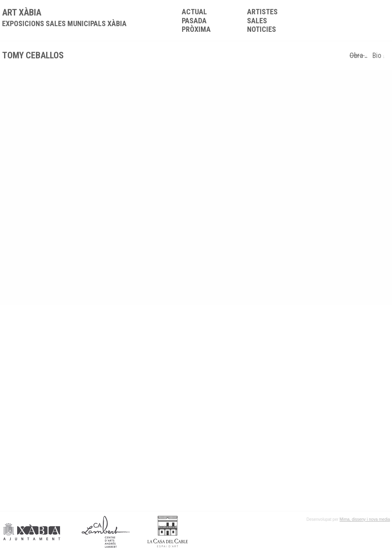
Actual (194, 12)
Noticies (262, 29)
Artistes (262, 12)
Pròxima (196, 29)
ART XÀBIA (64, 18)
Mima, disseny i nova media (365, 519)
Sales (257, 21)
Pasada (194, 21)
